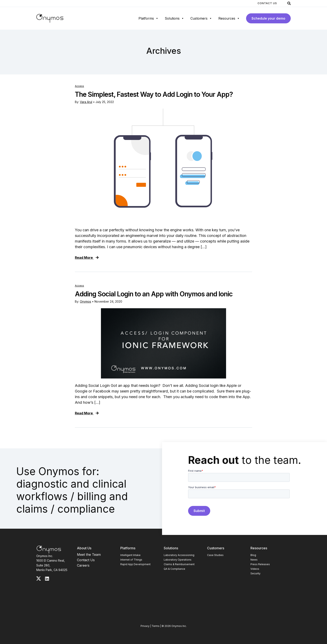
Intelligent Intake (130, 555)
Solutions (174, 18)
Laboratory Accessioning (179, 555)
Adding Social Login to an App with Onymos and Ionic (154, 294)
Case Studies (215, 555)
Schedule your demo (268, 18)
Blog (253, 555)
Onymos (86, 301)
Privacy (145, 626)
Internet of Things (131, 560)
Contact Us (267, 3)
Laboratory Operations (178, 560)
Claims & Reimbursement (179, 564)
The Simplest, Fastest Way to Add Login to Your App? (154, 94)
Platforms (148, 18)
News (254, 560)
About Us (84, 548)
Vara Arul (86, 102)
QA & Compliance (174, 569)
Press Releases (260, 564)
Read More (87, 258)
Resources (229, 18)
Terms (156, 626)
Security (255, 573)
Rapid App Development (135, 564)
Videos (255, 569)
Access (79, 86)
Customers (201, 18)
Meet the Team (89, 555)
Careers (83, 565)
